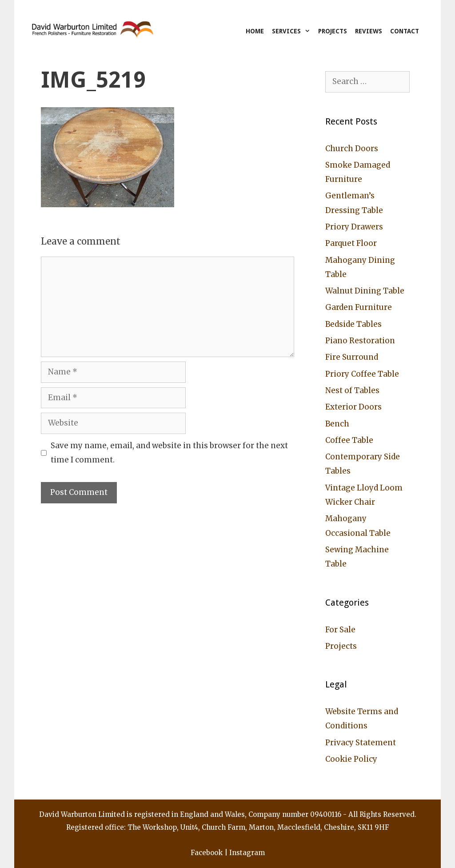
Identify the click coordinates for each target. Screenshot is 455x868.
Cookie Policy (351, 759)
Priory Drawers (354, 227)
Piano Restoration (360, 341)
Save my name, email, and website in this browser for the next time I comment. (169, 453)
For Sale (340, 630)
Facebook (207, 853)
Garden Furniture (359, 307)
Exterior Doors (353, 407)
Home (255, 31)
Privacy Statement (361, 743)
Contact (405, 31)
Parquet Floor (351, 243)
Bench (337, 424)
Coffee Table (349, 440)
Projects (333, 31)
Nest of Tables (352, 390)
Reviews (369, 31)
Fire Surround (352, 357)
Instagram (247, 853)
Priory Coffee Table (362, 374)
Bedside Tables (353, 324)
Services (293, 31)
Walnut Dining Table (365, 291)
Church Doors (352, 149)
